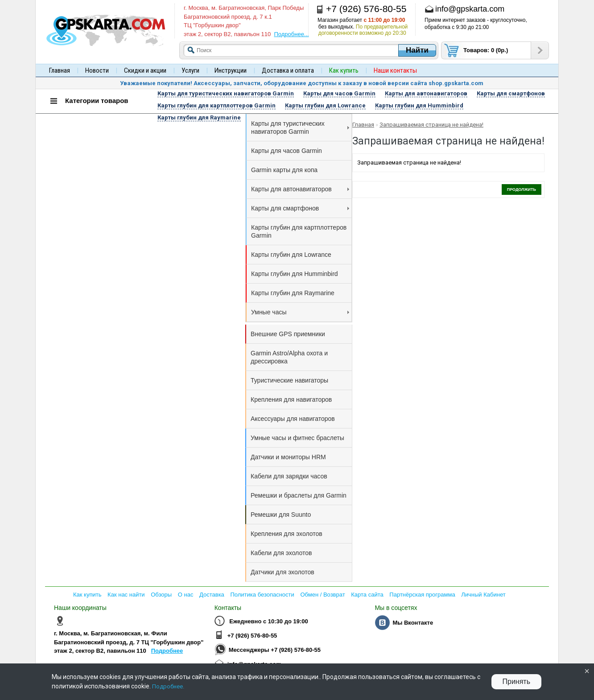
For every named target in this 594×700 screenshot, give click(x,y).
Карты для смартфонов (300, 208)
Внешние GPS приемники (288, 334)
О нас (186, 595)
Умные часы (300, 312)
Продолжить (522, 189)
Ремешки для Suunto (281, 515)
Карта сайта (367, 595)
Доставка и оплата (288, 70)
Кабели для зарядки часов (289, 476)
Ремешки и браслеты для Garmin (299, 495)
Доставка (212, 595)
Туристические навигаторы (289, 380)
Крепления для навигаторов (291, 399)
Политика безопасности (262, 595)
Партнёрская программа (422, 595)
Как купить (87, 595)
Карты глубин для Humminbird (295, 274)
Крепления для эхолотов (287, 534)
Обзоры (161, 595)
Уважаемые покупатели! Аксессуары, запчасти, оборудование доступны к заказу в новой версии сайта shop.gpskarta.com (302, 83)
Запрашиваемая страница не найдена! (431, 125)
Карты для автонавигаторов (300, 189)
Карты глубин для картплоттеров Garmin (299, 231)
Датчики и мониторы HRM (288, 457)
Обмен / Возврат (322, 595)
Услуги (190, 70)
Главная (60, 70)
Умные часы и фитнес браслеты (297, 438)
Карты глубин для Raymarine (293, 293)
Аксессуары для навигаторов (293, 419)
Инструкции (231, 70)
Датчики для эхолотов (283, 572)
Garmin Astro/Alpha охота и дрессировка (289, 357)
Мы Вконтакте (413, 623)
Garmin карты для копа (284, 170)
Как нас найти (126, 595)
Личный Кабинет (483, 595)
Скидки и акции (145, 70)
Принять (517, 681)
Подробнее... (291, 34)
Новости (97, 70)
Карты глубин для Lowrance (291, 255)
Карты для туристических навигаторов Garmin (300, 128)
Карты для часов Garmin (287, 151)
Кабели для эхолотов (281, 553)
